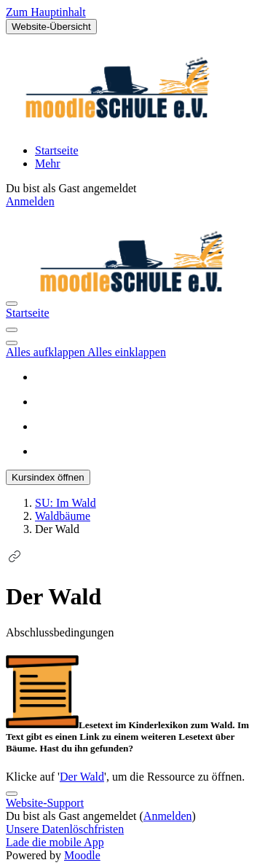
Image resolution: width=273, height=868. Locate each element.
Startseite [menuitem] (57, 150)
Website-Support (45, 803)
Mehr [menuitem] (48, 163)
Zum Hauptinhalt (46, 12)
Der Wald (82, 777)
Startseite (28, 313)
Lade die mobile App (55, 842)
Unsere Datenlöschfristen (65, 829)
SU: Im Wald (66, 503)
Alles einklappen (127, 352)
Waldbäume (63, 516)
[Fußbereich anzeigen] (12, 794)
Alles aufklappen (47, 352)
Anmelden (30, 201)
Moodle (82, 855)
